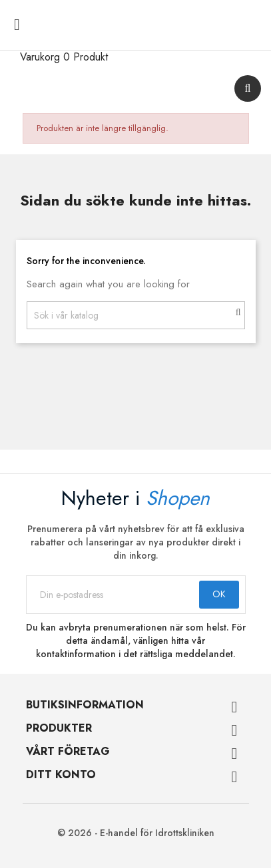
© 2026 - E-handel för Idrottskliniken (136, 833)
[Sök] (136, 315)
